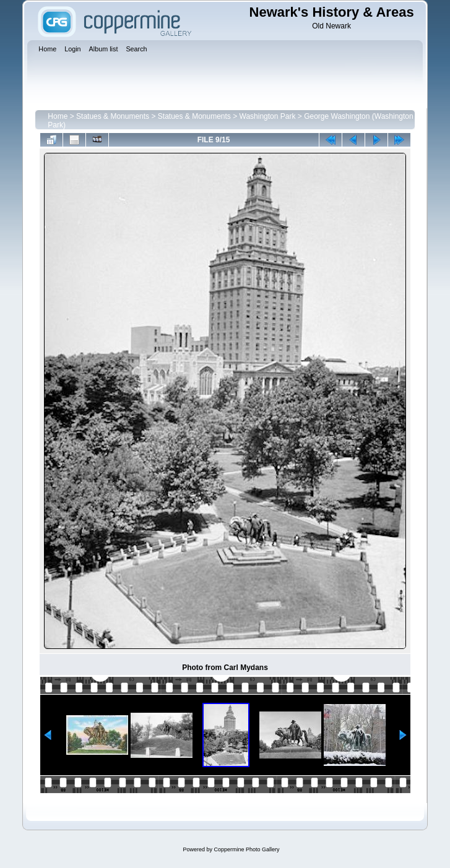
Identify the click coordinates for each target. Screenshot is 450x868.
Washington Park (268, 116)
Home (58, 116)
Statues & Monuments (113, 116)
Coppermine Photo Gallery (246, 849)
